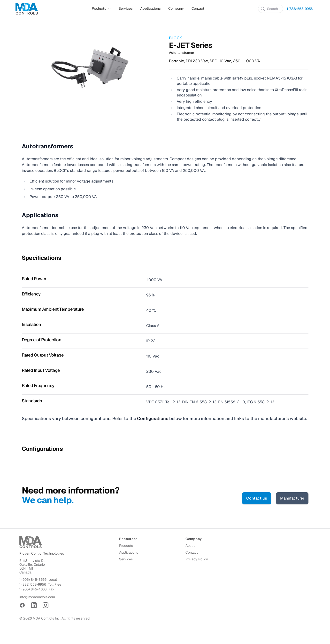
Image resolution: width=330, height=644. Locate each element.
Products (126, 546)
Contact (198, 8)
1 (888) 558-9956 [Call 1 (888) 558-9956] (300, 9)
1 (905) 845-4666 (33, 589)
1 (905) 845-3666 (33, 580)
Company (176, 8)
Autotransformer (182, 53)
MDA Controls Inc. (47, 618)
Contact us (257, 498)
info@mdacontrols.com (37, 597)
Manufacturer (292, 498)
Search (269, 9)
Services (126, 8)
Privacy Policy (197, 559)
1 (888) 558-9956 (33, 584)
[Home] (27, 9)
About (190, 546)
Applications (150, 8)
